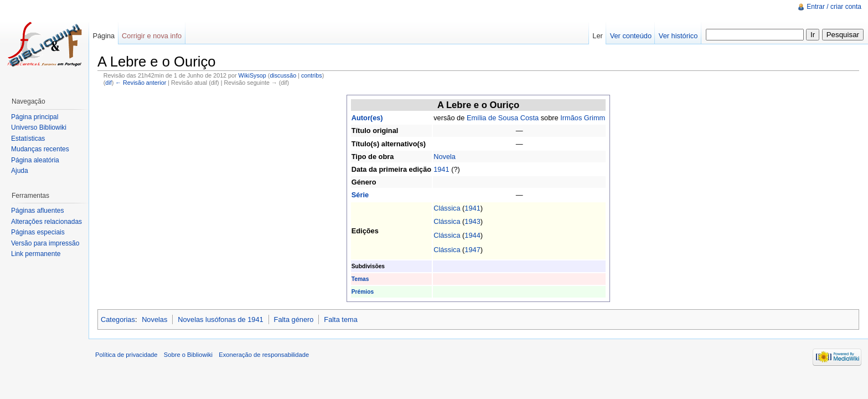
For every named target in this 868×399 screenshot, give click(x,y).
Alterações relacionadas (46, 222)
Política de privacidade (126, 355)
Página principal (35, 117)
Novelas (154, 319)
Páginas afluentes (37, 211)
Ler (598, 36)
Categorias (118, 319)
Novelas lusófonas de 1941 (220, 319)
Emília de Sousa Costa (503, 118)
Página (104, 36)
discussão (283, 75)
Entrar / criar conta (834, 7)
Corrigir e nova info (152, 36)
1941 (441, 169)
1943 (472, 221)
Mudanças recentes (40, 149)
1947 (472, 250)
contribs (312, 75)
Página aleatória (35, 160)
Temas (360, 279)
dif (108, 83)
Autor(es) (367, 118)
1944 (472, 235)
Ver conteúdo (631, 36)
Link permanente (36, 254)
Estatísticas (28, 139)
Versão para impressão (45, 243)
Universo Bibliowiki (39, 127)
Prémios (363, 292)
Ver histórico (678, 36)
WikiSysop (252, 75)
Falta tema (340, 319)
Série (360, 195)
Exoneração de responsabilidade (264, 355)
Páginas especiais (38, 232)
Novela (445, 157)
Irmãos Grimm (583, 118)
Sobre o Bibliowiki (188, 355)
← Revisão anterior (141, 83)
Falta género (294, 319)
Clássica (447, 208)
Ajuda (20, 171)
